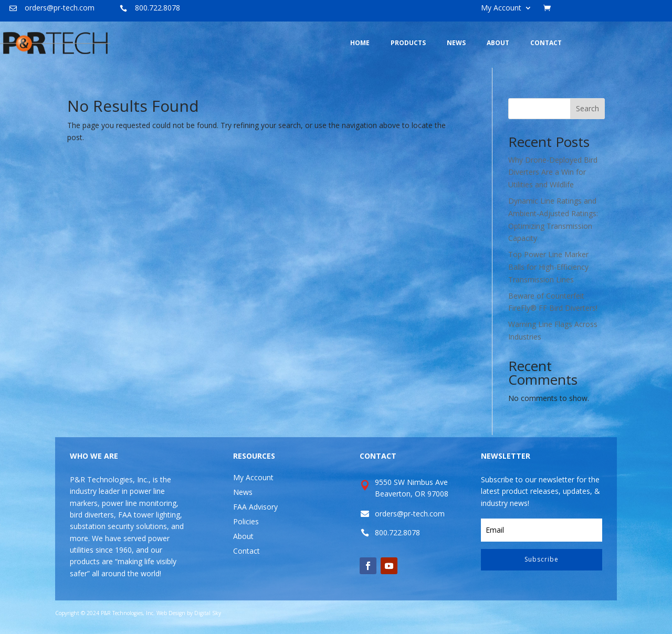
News (243, 492)
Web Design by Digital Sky (189, 613)
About (243, 536)
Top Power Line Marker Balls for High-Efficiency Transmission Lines (548, 267)
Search (587, 108)
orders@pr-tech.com (60, 8)
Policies (246, 521)
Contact (246, 551)
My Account (501, 8)
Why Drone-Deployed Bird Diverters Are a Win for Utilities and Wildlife (553, 172)
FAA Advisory (255, 507)
